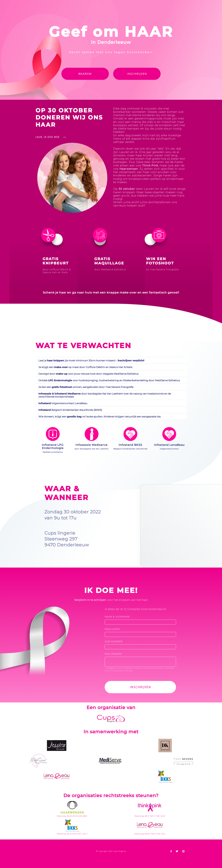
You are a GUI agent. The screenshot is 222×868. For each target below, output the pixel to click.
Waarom (85, 74)
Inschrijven (137, 74)
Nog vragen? (113, 654)
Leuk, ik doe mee (51, 137)
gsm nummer (114, 641)
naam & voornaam (117, 617)
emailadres (112, 629)
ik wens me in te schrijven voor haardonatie (135, 609)
